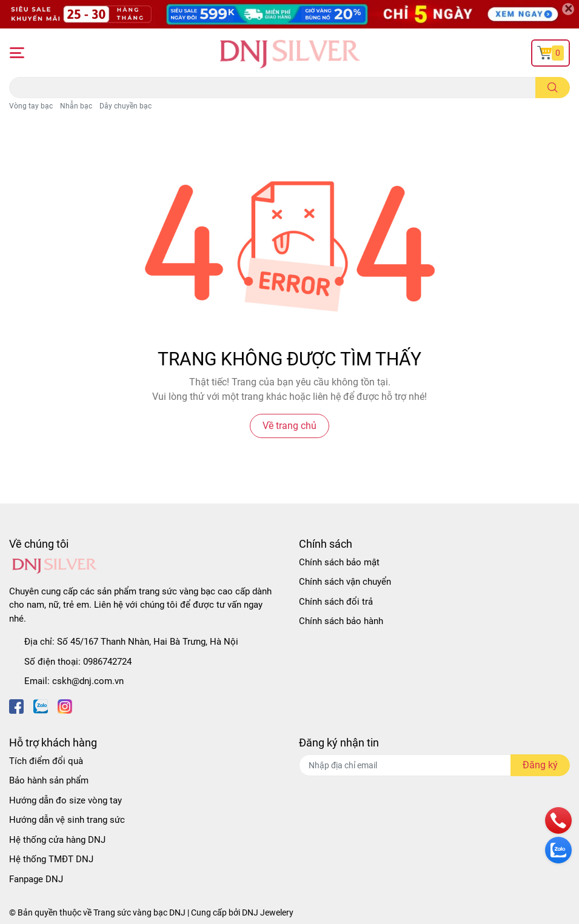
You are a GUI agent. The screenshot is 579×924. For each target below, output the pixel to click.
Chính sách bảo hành (341, 621)
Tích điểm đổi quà (46, 761)
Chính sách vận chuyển (345, 582)
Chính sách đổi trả (336, 602)
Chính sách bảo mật (339, 562)
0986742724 (107, 662)
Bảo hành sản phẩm (49, 780)
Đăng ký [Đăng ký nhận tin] (540, 765)
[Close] (568, 9)
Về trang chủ (289, 426)
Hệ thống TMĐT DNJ (51, 859)
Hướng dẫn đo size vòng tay (65, 800)
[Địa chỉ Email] (435, 765)
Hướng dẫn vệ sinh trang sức (67, 820)
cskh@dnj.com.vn (88, 681)
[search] (553, 88)
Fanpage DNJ (36, 879)
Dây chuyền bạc (126, 106)
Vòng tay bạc (31, 106)
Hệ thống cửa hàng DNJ (57, 840)
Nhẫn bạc (76, 106)
